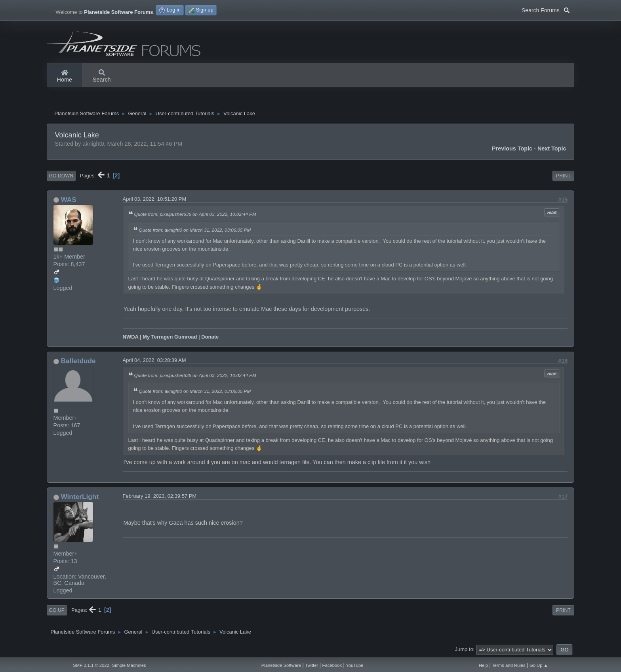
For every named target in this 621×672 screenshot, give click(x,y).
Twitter (311, 665)
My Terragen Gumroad (170, 337)
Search (102, 76)
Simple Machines (129, 665)
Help (483, 665)
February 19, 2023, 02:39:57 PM (160, 496)
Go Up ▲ (539, 665)
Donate (210, 337)
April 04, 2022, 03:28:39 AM (154, 360)
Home (65, 76)
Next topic (552, 148)
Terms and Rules (509, 665)
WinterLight (80, 497)
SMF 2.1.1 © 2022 (91, 665)
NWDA (131, 337)
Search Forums (546, 10)
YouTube (354, 665)
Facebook (332, 665)
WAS (68, 200)
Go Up (57, 610)
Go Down (61, 176)
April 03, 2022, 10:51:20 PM (155, 199)
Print (563, 176)
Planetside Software (281, 665)
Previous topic (512, 148)
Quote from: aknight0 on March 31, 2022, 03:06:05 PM (195, 230)
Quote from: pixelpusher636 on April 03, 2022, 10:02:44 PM (195, 214)
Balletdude (78, 361)
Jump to (464, 649)
